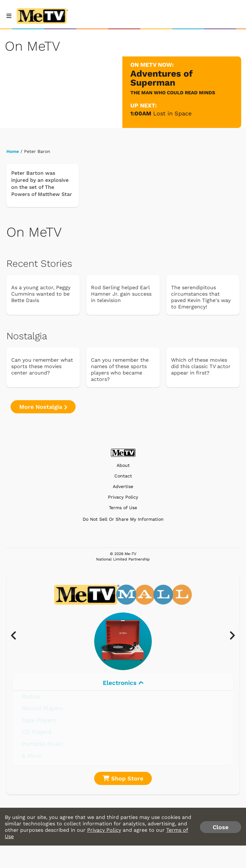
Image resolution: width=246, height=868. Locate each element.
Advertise (123, 487)
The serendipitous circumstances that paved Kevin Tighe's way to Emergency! (201, 297)
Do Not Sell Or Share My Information (123, 519)
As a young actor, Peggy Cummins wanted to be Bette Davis (41, 294)
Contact (123, 476)
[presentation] (17, 636)
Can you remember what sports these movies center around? (42, 366)
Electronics (123, 683)
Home (13, 151)
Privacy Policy (123, 497)
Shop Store (123, 778)
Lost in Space (172, 113)
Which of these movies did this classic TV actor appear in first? (201, 366)
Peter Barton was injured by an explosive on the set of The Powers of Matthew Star (42, 184)
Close (221, 827)
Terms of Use (123, 508)
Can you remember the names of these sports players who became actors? (120, 370)
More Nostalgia (43, 407)
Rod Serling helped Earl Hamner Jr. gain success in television (121, 294)
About (123, 465)
